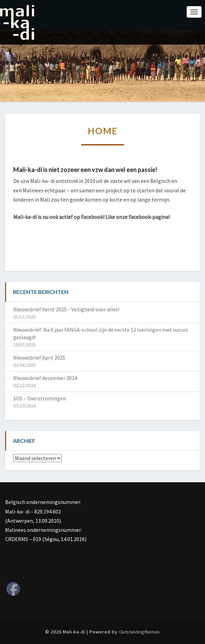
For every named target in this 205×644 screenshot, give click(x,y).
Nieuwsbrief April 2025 (39, 358)
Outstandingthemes (139, 632)
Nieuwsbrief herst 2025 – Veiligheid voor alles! (66, 309)
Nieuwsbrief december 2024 (45, 378)
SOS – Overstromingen (40, 398)
